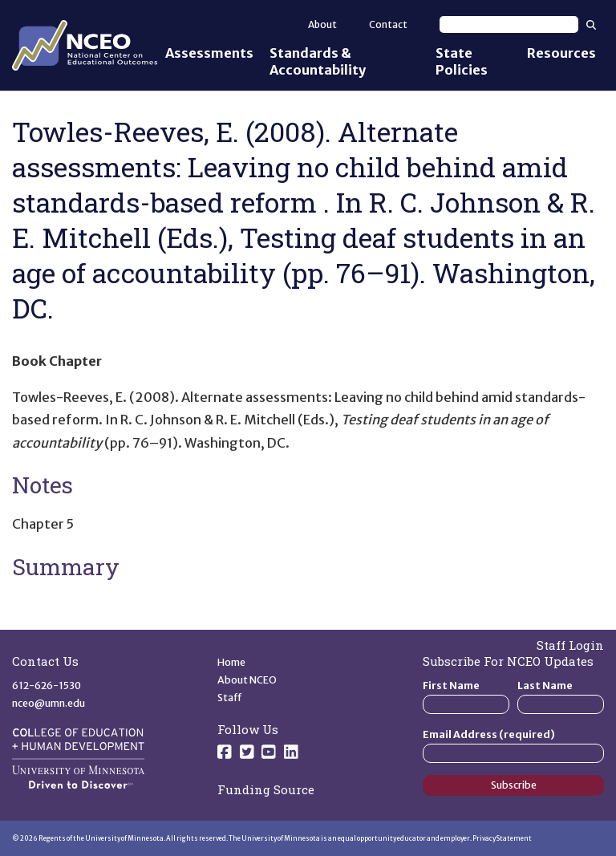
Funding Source (266, 789)
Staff (230, 698)
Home (231, 662)
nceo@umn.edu (49, 703)
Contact (388, 24)
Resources (561, 53)
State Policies (462, 61)
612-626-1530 (47, 686)
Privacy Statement (502, 838)
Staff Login (570, 645)
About (322, 24)
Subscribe (514, 785)
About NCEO (247, 680)
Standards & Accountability (318, 61)
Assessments (209, 53)
